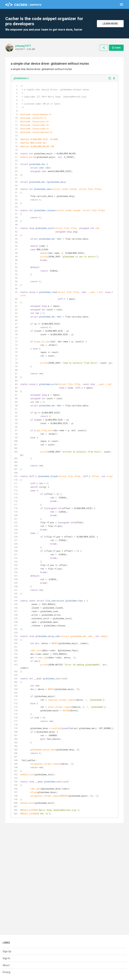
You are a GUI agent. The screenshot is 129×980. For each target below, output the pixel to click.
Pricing (7, 972)
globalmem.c (21, 78)
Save (116, 48)
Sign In (6, 958)
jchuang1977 (23, 46)
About (6, 965)
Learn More (110, 24)
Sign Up (7, 951)
